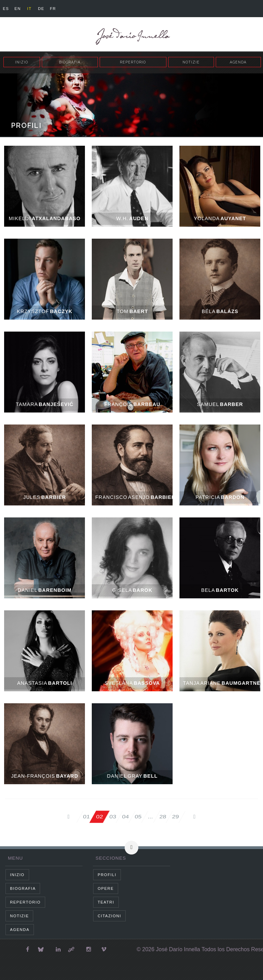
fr (53, 9)
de (41, 9)
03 (111, 817)
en (18, 9)
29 (178, 817)
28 (164, 817)
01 (84, 817)
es (6, 9)
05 (139, 817)
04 (125, 817)
